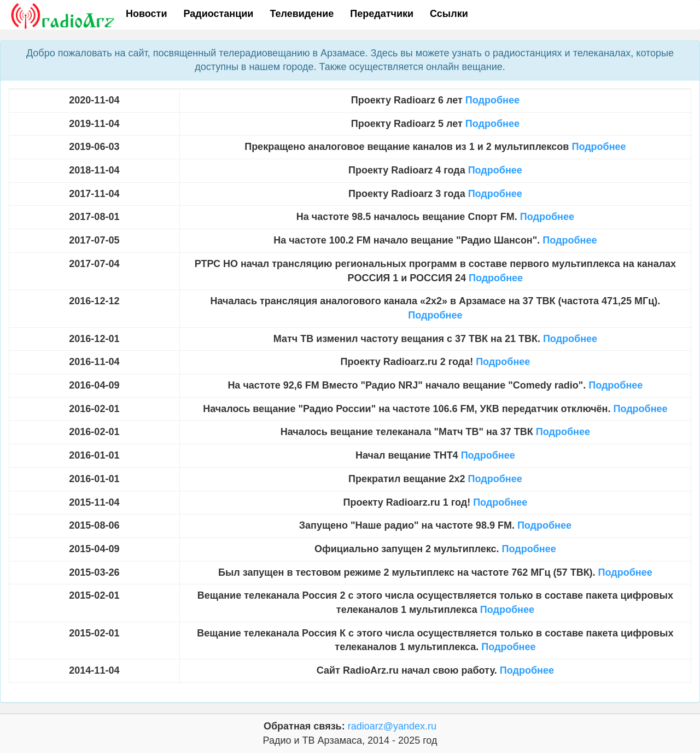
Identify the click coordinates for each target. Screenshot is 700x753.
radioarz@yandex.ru (392, 726)
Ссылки (449, 14)
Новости (146, 14)
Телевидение (302, 14)
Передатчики (382, 14)
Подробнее (492, 100)
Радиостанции (218, 14)
